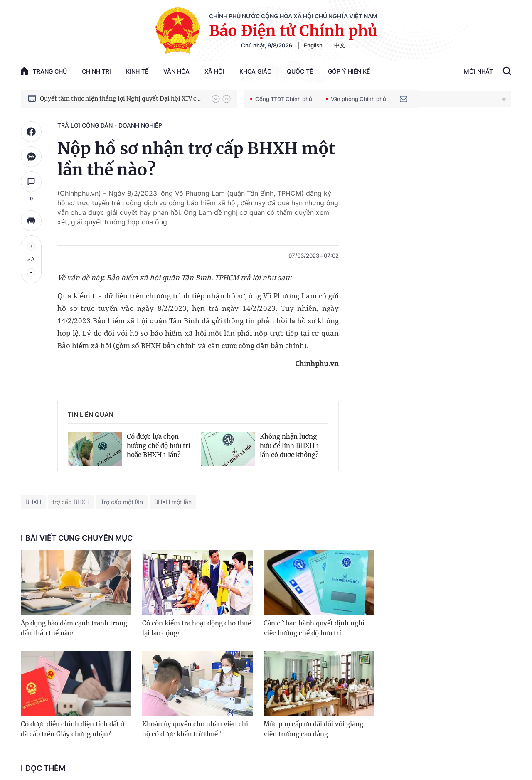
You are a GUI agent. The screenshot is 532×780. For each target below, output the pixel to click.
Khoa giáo (256, 71)
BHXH (33, 502)
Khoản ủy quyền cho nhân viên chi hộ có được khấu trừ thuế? (195, 729)
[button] (216, 99)
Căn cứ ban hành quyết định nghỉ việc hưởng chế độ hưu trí (314, 628)
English (313, 45)
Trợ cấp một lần (122, 502)
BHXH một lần (173, 502)
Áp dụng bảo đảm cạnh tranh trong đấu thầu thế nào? (74, 628)
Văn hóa (176, 71)
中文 (340, 45)
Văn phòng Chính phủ (356, 99)
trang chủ (44, 71)
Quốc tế (300, 71)
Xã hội (214, 71)
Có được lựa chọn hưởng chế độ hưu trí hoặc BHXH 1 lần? (159, 446)
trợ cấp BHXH (71, 502)
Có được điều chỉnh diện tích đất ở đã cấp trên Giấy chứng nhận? (73, 729)
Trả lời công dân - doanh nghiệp (110, 125)
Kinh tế (137, 71)
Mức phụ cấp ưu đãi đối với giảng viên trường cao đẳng (313, 729)
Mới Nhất (478, 71)
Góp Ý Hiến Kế (349, 71)
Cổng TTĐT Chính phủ (281, 99)
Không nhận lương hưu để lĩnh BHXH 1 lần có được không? (289, 446)
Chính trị (96, 71)
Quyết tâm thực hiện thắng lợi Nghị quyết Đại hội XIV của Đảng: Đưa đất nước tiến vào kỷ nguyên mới (122, 98)
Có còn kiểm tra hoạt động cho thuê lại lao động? (197, 628)
